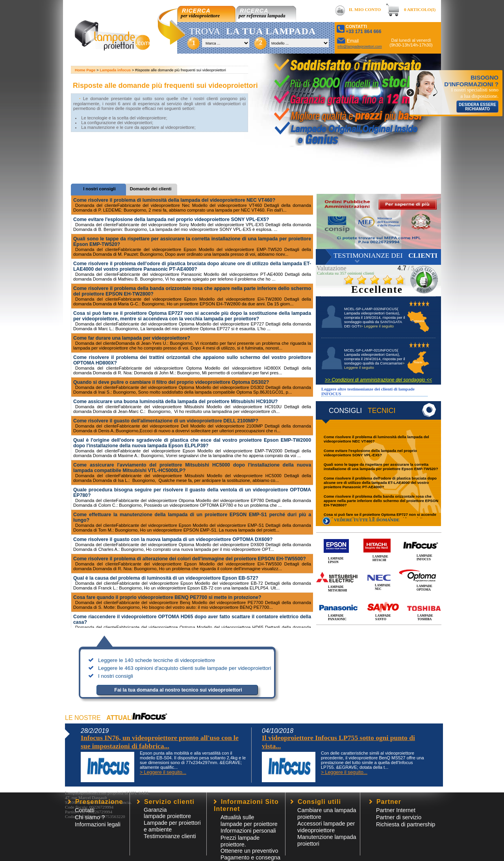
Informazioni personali (248, 831)
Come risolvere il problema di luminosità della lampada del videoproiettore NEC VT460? (174, 200)
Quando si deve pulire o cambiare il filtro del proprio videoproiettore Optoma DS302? (171, 382)
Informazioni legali (98, 824)
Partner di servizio (399, 817)
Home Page (85, 70)
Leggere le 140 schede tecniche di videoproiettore (157, 660)
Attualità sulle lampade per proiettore (249, 821)
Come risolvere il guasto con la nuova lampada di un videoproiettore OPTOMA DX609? (173, 539)
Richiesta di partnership (406, 824)
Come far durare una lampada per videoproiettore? (132, 338)
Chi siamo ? (90, 817)
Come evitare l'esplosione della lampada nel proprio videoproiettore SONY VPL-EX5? (370, 453)
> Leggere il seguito (377, 326)
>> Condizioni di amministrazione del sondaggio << (378, 380)
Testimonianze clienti (170, 836)
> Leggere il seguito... (163, 772)
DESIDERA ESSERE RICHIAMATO (477, 107)
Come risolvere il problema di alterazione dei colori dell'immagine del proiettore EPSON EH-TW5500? (190, 559)
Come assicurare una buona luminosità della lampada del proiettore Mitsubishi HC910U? (175, 402)
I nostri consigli (116, 676)
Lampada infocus (115, 70)
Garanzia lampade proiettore (167, 813)
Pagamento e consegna (250, 857)
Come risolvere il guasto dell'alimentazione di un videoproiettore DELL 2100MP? (166, 421)
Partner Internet (396, 810)
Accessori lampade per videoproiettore (326, 827)
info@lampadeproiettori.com (360, 46)
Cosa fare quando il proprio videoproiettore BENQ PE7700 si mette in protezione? (167, 597)
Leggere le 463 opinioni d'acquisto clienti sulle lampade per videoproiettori (185, 668)
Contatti (85, 810)
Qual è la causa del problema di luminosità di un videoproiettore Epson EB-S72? (166, 578)
